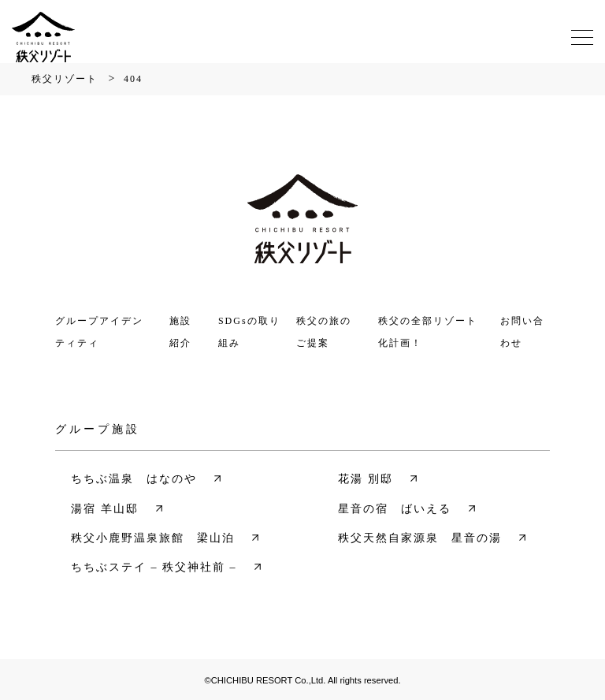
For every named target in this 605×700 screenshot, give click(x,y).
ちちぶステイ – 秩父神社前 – (154, 567)
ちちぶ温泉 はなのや (134, 479)
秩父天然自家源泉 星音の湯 (420, 538)
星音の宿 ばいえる (395, 509)
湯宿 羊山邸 (105, 509)
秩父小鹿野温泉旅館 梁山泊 (153, 538)
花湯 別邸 (366, 479)
